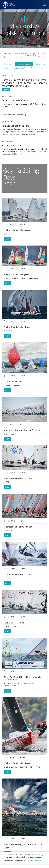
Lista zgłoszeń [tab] (20, 68)
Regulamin (28, 866)
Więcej (7, 239)
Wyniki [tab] (33, 68)
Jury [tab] (43, 68)
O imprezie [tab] (8, 64)
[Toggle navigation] (44, 5)
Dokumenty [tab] (40, 64)
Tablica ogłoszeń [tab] (24, 64)
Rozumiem (39, 860)
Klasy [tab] (6, 68)
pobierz (6, 90)
